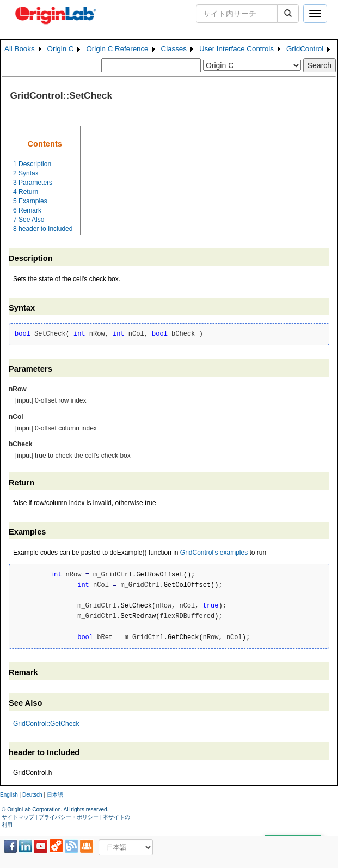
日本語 (55, 795)
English (9, 795)
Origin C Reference (117, 49)
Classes (174, 49)
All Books (20, 49)
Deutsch (32, 795)
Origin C (61, 49)
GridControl (305, 49)
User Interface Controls (236, 49)
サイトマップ (18, 817)
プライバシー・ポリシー (69, 817)
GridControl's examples (214, 553)
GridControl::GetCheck (46, 724)
